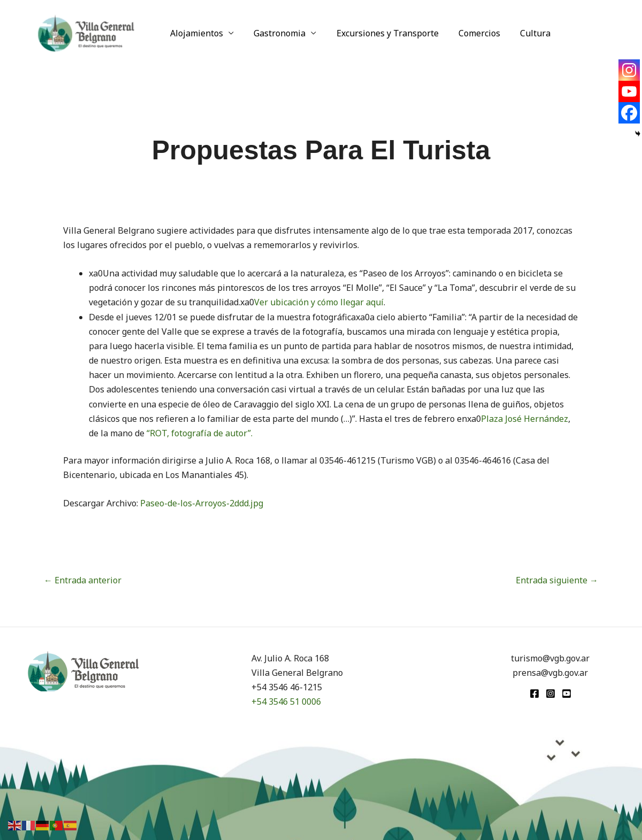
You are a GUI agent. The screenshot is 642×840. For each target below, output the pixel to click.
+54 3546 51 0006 (286, 702)
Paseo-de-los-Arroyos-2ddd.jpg (202, 503)
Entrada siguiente (557, 580)
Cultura (523, 33)
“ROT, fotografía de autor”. (200, 433)
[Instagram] (629, 70)
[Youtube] (629, 91)
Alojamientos (196, 33)
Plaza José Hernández (525, 419)
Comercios (470, 33)
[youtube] (567, 693)
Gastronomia (276, 33)
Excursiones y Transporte (381, 33)
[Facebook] (629, 113)
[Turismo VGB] (86, 32)
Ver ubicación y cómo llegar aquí (319, 302)
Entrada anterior (83, 580)
